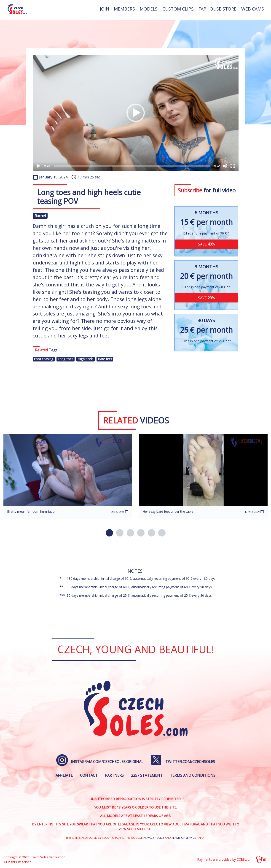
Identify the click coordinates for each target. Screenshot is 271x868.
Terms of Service (184, 838)
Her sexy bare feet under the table (168, 511)
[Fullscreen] (233, 166)
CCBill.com (245, 859)
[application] (136, 113)
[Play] (39, 166)
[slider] (132, 166)
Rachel (40, 216)
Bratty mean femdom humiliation (32, 511)
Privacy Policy (154, 838)
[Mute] (225, 166)
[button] (136, 113)
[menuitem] (104, 10)
